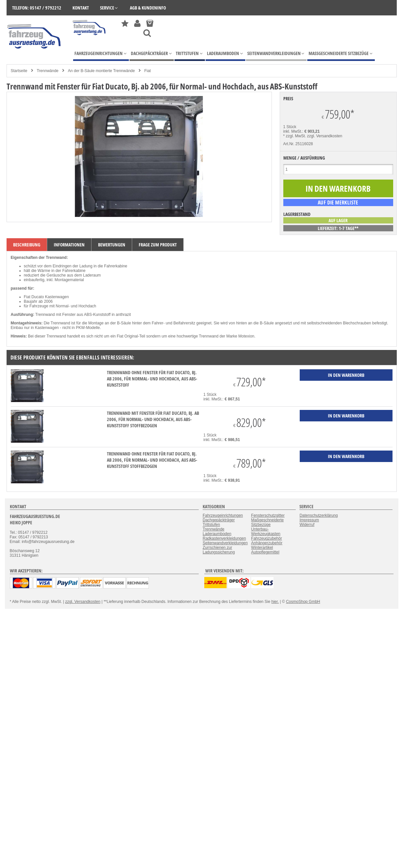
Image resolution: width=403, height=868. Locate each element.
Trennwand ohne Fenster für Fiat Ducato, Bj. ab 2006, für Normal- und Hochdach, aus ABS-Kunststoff (152, 379)
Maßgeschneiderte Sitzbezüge (267, 522)
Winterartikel (262, 548)
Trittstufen (211, 525)
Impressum (309, 520)
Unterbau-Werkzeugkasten (266, 531)
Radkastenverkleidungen (224, 538)
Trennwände (48, 71)
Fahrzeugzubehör (267, 538)
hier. (275, 602)
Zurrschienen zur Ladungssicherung (219, 550)
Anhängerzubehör (267, 543)
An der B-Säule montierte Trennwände (101, 71)
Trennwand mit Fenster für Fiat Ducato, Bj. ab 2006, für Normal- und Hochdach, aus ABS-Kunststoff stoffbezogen (153, 419)
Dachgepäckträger (219, 520)
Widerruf (307, 525)
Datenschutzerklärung (319, 515)
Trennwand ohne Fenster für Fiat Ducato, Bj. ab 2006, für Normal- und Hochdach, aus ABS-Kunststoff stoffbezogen (152, 460)
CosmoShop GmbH (303, 602)
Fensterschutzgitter (268, 515)
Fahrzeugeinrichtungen (223, 515)
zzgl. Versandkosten (324, 136)
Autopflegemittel (265, 552)
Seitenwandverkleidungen (225, 543)
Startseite (19, 71)
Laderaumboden (217, 534)
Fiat (148, 71)
